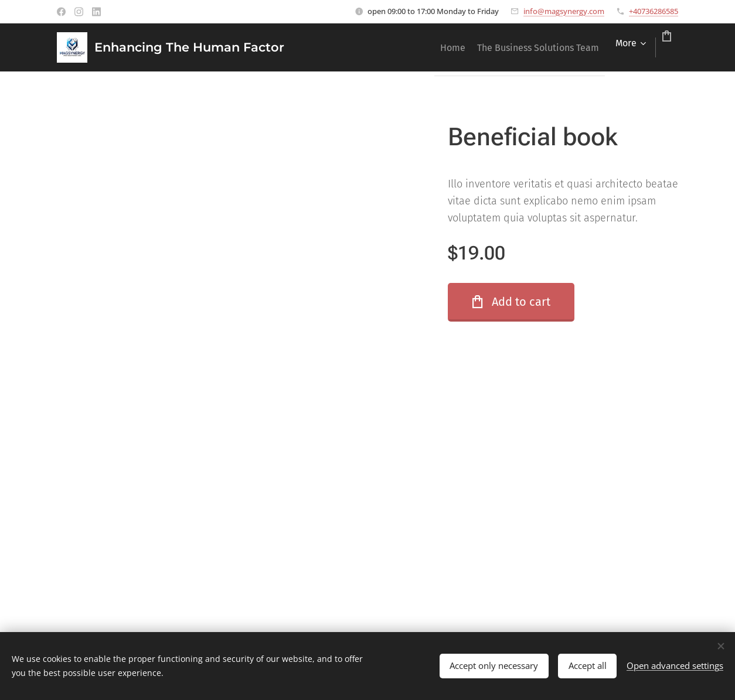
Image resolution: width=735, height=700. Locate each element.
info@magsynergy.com (564, 11)
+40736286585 (654, 11)
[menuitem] (411, 47)
